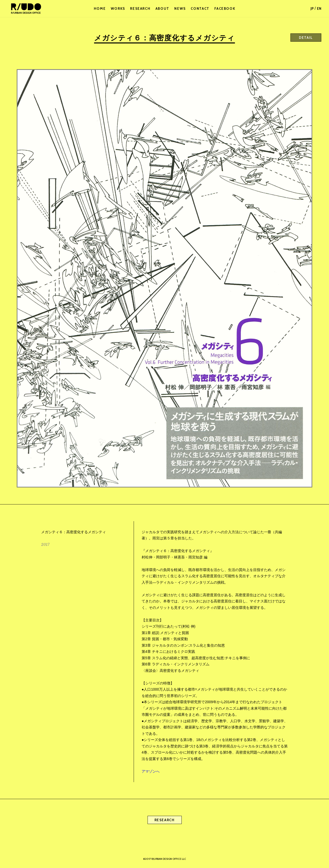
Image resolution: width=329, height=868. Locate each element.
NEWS (180, 8)
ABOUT (162, 8)
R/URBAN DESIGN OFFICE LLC (26, 8)
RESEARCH (140, 8)
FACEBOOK (225, 8)
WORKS (118, 8)
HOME (100, 8)
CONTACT (200, 8)
